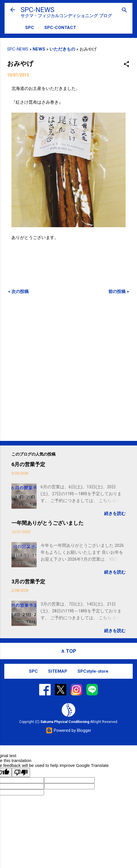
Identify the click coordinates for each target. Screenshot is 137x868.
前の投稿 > (119, 292)
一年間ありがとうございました (47, 523)
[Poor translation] (21, 772)
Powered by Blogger (68, 730)
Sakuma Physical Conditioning (65, 722)
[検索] (124, 10)
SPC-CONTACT (60, 28)
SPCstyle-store (93, 671)
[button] (126, 64)
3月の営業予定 (28, 581)
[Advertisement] (68, 368)
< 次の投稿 (18, 292)
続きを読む (115, 514)
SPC (30, 28)
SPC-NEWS (37, 10)
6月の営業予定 (28, 464)
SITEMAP (58, 671)
